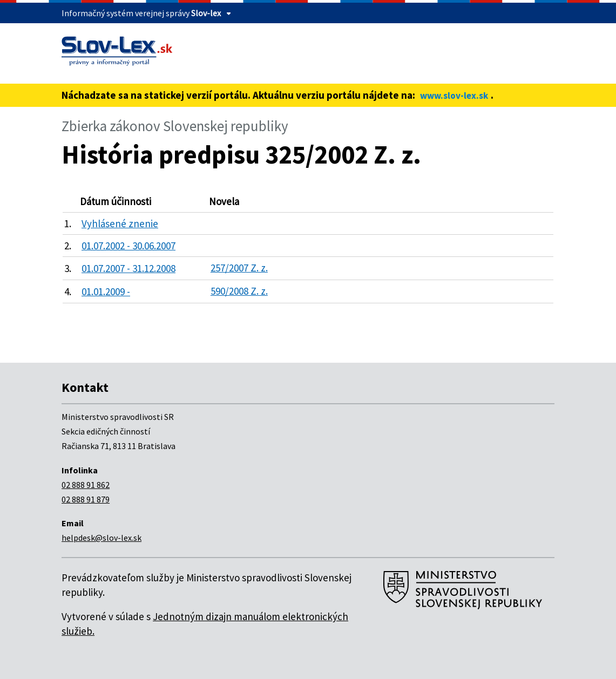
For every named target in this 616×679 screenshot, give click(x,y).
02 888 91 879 (86, 499)
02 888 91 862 (86, 485)
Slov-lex (206, 13)
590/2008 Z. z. (239, 291)
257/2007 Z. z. (239, 268)
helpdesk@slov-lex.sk (101, 538)
